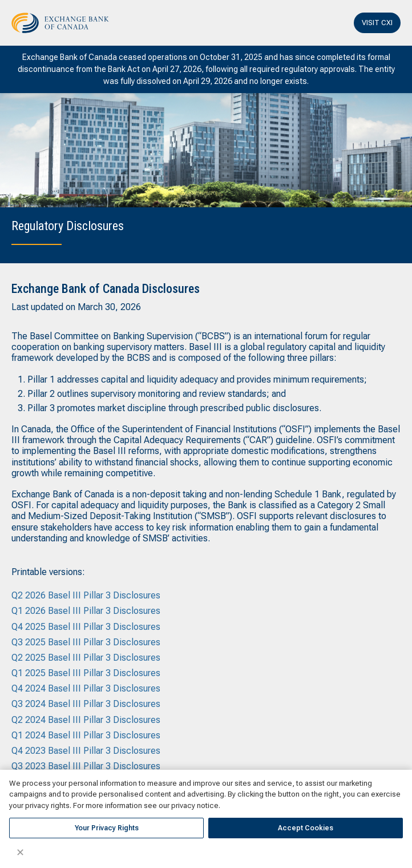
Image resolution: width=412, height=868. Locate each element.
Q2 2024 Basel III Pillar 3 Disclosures (86, 720)
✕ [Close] (20, 853)
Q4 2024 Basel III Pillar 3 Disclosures (86, 688)
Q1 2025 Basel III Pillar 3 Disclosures (86, 673)
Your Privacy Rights (107, 828)
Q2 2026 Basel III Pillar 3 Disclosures (86, 595)
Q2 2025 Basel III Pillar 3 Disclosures (86, 658)
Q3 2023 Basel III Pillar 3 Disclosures (86, 766)
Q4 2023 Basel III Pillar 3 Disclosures (86, 751)
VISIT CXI (377, 23)
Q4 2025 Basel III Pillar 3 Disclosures (86, 627)
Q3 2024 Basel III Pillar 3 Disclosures (86, 704)
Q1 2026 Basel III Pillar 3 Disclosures (86, 611)
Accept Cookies (306, 828)
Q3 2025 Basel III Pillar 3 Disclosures (86, 642)
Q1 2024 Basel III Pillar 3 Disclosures (86, 735)
